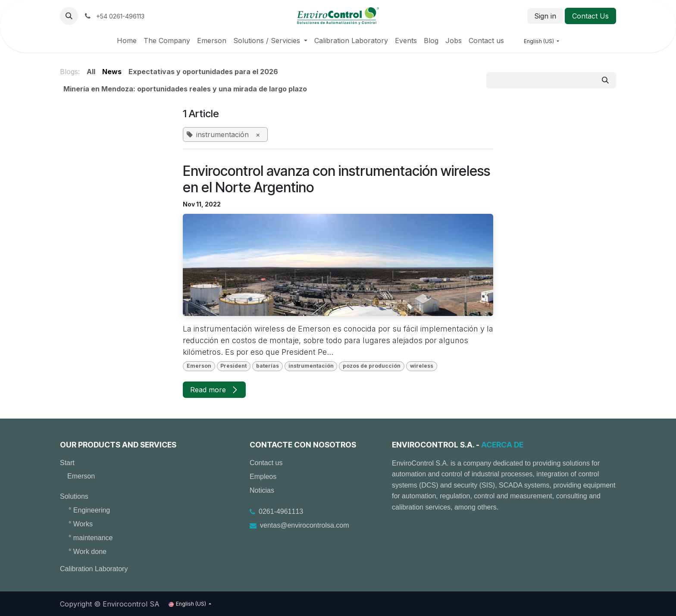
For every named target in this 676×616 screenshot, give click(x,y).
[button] (69, 16)
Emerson (81, 476)
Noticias (262, 490)
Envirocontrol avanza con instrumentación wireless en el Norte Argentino (336, 179)
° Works (81, 524)
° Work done (88, 552)
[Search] (605, 80)
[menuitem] (127, 41)
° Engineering (89, 510)
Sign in (545, 16)
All (91, 72)
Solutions (74, 496)
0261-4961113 (281, 511)
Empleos (263, 477)
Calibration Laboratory (94, 569)
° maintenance (91, 538)
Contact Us (590, 16)
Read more (214, 390)
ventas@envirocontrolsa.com (305, 525)
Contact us (266, 463)
